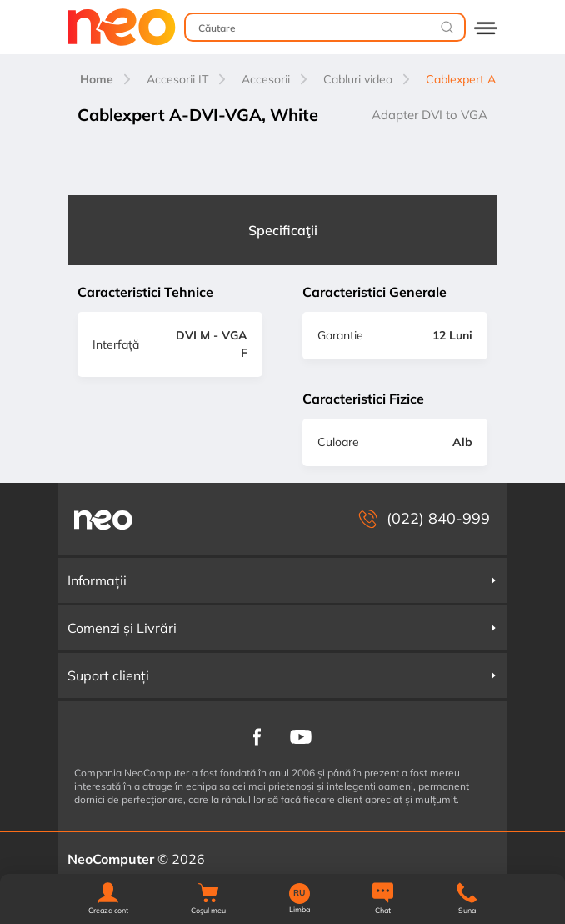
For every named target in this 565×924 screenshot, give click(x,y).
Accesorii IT (177, 79)
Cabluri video (358, 79)
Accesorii (266, 79)
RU (299, 893)
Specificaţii (283, 230)
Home (97, 79)
